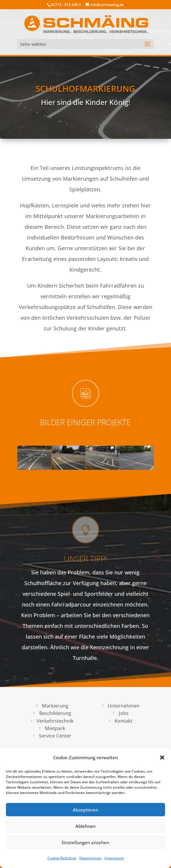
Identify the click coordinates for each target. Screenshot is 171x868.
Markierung (55, 706)
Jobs (124, 713)
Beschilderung (55, 713)
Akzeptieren (85, 810)
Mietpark (55, 728)
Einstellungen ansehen (85, 842)
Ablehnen (85, 826)
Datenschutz (90, 858)
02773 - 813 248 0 (66, 5)
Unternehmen (124, 706)
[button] (162, 757)
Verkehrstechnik (55, 721)
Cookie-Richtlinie (62, 858)
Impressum (114, 858)
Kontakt (123, 721)
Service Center (55, 736)
